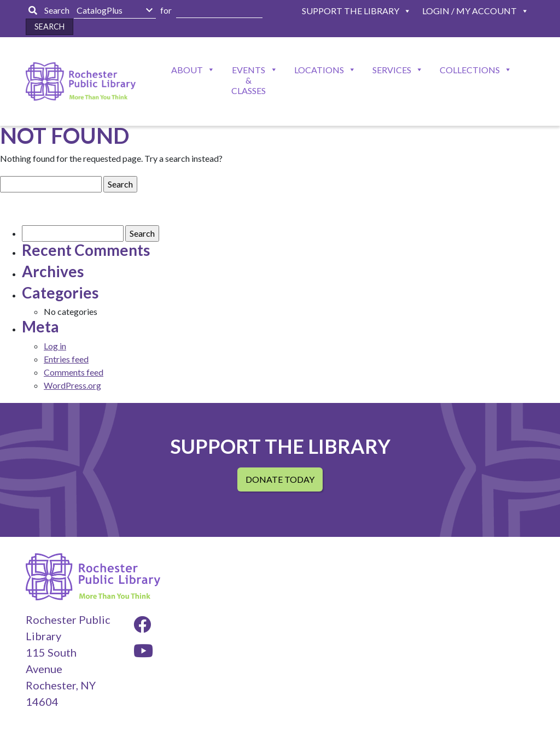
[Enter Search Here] (219, 11)
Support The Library (351, 11)
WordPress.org (72, 385)
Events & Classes (249, 80)
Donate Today (280, 479)
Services (392, 70)
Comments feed (74, 372)
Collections (470, 70)
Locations (319, 70)
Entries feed (66, 359)
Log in (55, 346)
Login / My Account (469, 11)
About (187, 70)
